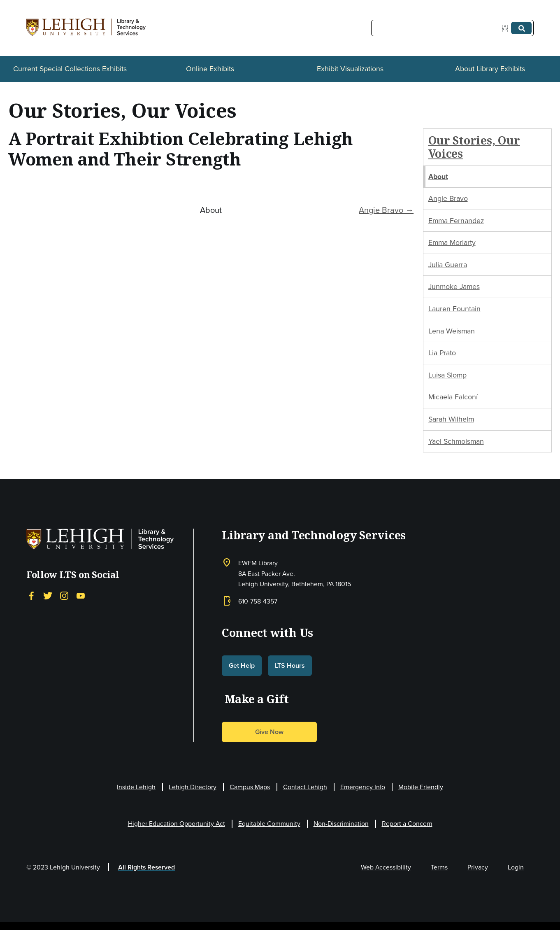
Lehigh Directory (193, 787)
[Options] (507, 28)
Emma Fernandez (456, 221)
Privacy (478, 867)
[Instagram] (64, 596)
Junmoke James (454, 287)
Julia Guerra (448, 265)
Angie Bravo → (386, 210)
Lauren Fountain (454, 309)
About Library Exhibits (490, 69)
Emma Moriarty (452, 242)
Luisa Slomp (447, 375)
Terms (439, 867)
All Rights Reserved (146, 867)
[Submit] (521, 28)
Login (516, 867)
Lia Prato (442, 353)
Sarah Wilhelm (451, 419)
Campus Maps (250, 787)
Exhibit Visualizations (350, 69)
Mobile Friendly (421, 787)
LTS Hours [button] (290, 665)
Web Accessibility (386, 867)
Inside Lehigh (136, 787)
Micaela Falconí (453, 397)
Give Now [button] (269, 732)
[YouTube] (81, 596)
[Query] (452, 28)
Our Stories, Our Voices (474, 147)
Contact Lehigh (305, 787)
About (438, 177)
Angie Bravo (448, 198)
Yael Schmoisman (456, 441)
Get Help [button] (242, 665)
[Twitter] (48, 596)
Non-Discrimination (341, 824)
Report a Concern (407, 824)
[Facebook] (31, 596)
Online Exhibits (210, 69)
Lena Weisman (452, 331)
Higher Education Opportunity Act (177, 824)
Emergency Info (363, 787)
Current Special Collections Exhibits (70, 69)
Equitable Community (269, 824)
